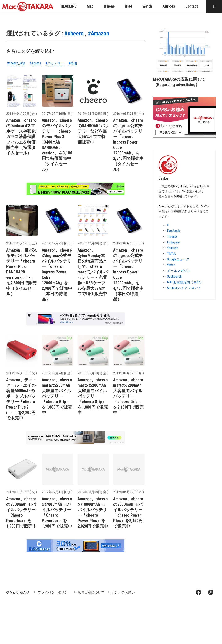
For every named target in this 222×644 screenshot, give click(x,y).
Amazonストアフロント (184, 288)
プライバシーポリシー (54, 592)
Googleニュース (178, 259)
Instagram (173, 242)
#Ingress (35, 63)
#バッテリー (55, 63)
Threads (172, 236)
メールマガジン (179, 271)
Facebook (173, 231)
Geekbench (174, 276)
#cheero (74, 33)
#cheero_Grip (16, 63)
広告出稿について (91, 592)
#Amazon (98, 33)
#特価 (73, 63)
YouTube (173, 248)
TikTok (171, 254)
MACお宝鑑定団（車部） (185, 282)
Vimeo (171, 265)
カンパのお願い (123, 592)
